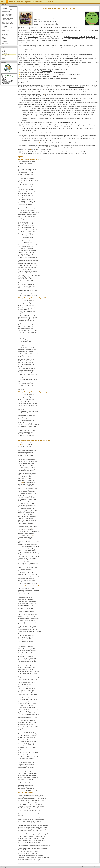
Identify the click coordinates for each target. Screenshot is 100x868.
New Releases (5, 8)
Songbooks (4, 56)
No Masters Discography (7, 25)
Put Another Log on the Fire (77, 87)
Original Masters (70, 63)
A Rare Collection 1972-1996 (61, 64)
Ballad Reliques (88, 54)
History (3, 50)
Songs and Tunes (5, 54)
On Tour (66, 69)
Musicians (4, 52)
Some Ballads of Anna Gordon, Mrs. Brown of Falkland (39, 104)
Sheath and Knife (66, 123)
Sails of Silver (77, 75)
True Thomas (27, 149)
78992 (75, 28)
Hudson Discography (6, 20)
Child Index (4, 39)
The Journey (55, 76)
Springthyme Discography (7, 28)
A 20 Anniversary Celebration (57, 73)
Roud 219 (21, 28)
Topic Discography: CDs (7, 30)
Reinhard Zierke (96, 867)
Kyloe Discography (6, 21)
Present (51, 79)
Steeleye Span (22, 5)
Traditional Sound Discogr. (7, 33)
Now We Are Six (67, 59)
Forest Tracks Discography (7, 14)
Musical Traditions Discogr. (7, 24)
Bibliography (4, 41)
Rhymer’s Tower (74, 143)
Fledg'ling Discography (7, 13)
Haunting (48, 133)
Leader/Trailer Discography (7, 22)
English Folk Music (5, 5)
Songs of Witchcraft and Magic (32, 96)
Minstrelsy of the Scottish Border (41, 100)
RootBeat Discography (6, 26)
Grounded (43, 149)
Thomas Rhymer (32, 37)
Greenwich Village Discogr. (7, 18)
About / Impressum (5, 867)
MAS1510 (34, 28)
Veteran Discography (6, 34)
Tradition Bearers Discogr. (7, 32)
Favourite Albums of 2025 (7, 10)
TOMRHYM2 (65, 28)
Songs (27, 5)
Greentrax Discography (7, 17)
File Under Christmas (55, 92)
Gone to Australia (47, 71)
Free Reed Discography (7, 16)
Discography (4, 7)
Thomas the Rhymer (43, 57)
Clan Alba (90, 92)
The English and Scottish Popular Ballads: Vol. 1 (58, 40)
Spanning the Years (34, 64)
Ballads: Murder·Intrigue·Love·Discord (77, 39)
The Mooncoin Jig (23, 59)
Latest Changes (5, 43)
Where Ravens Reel (65, 103)
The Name (4, 49)
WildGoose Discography (7, 36)
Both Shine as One (66, 94)
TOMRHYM (58, 28)
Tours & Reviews (5, 57)
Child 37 (40, 28)
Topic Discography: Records (8, 29)
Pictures (3, 58)
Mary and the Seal (76, 85)
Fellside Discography (6, 12)
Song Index (4, 37)
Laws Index (4, 40)
